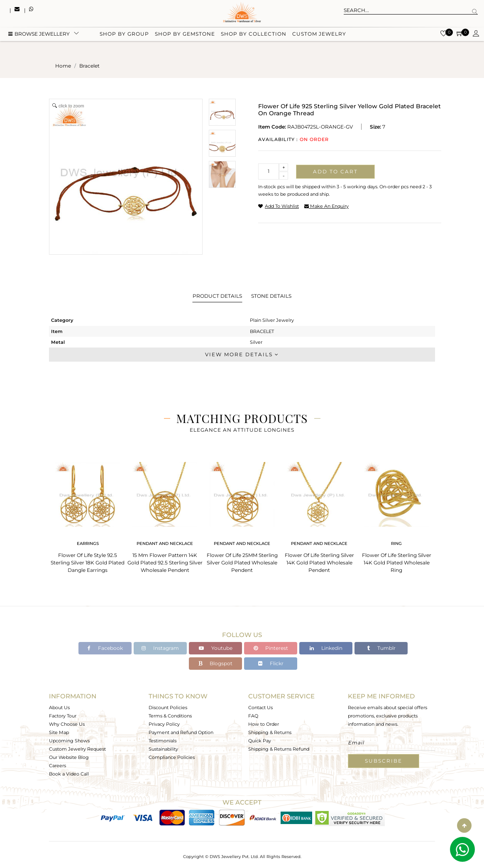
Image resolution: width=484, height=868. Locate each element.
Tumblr (381, 648)
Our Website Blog (69, 757)
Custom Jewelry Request (77, 749)
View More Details (242, 354)
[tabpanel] (88, 515)
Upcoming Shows (69, 741)
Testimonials (163, 741)
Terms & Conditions (170, 716)
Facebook (105, 648)
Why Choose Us (67, 724)
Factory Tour (63, 716)
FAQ (253, 716)
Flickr (271, 663)
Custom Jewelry (319, 34)
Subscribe (384, 761)
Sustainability (163, 749)
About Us (59, 708)
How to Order (264, 724)
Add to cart (335, 171)
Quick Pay (260, 741)
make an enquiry (326, 206)
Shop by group (124, 34)
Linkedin (326, 648)
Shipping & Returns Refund (279, 749)
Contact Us (260, 708)
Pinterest (271, 648)
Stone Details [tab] (271, 296)
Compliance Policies (172, 757)
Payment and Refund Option (181, 732)
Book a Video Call (69, 774)
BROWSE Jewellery (39, 34)
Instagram (160, 648)
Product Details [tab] (217, 296)
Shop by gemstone (185, 34)
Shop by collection (254, 34)
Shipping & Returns (270, 732)
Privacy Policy (164, 724)
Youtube (216, 648)
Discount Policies (168, 708)
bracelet (89, 66)
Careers (57, 766)
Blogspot (215, 663)
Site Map (59, 732)
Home (63, 66)
